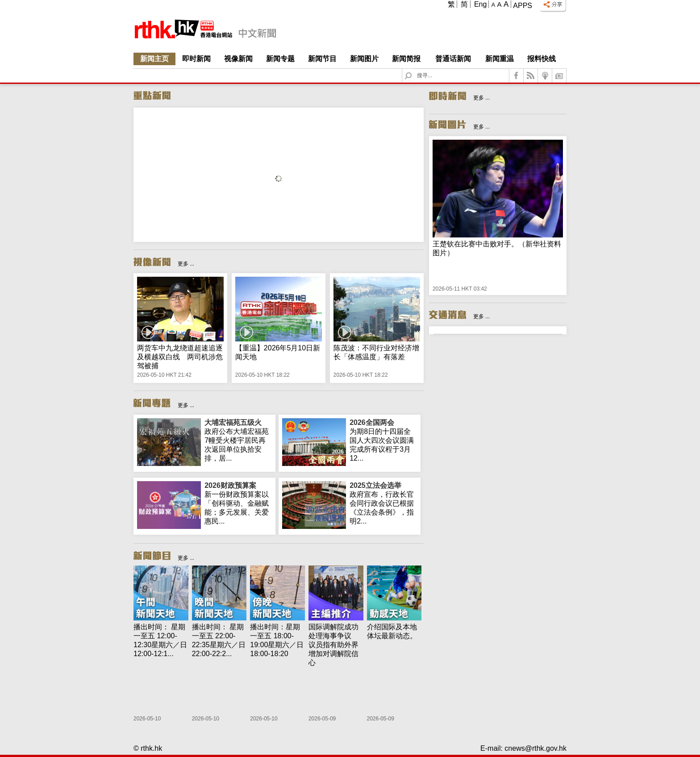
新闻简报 (406, 59)
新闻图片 (364, 59)
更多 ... (186, 264)
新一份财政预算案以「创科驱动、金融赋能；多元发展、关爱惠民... (238, 503)
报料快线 (542, 59)
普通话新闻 (453, 59)
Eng (480, 4)
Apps (523, 6)
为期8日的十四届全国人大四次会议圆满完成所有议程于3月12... (383, 440)
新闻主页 (154, 59)
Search (414, 69)
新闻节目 (322, 59)
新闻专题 (280, 59)
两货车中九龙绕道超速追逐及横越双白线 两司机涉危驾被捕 (180, 357)
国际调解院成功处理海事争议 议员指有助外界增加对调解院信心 (333, 645)
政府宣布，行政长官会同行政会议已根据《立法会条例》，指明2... (383, 503)
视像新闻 (238, 59)
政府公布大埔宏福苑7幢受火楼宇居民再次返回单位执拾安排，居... (238, 440)
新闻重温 (500, 59)
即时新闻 (196, 59)
